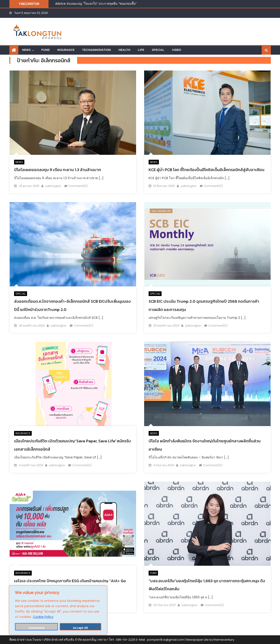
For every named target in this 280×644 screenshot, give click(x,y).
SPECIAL (158, 50)
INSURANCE (66, 50)
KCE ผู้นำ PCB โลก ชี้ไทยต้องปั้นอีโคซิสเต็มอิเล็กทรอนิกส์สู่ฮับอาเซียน (206, 170)
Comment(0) (78, 186)
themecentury (224, 640)
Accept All (80, 628)
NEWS (26, 50)
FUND (45, 50)
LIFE (141, 50)
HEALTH (124, 50)
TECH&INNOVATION (96, 50)
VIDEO (176, 50)
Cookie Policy (43, 617)
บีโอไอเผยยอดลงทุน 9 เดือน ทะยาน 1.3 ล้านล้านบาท (58, 170)
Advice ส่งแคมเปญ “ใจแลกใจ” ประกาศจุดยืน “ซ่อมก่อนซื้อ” (96, 4)
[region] (58, 610)
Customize (36, 628)
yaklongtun (53, 186)
